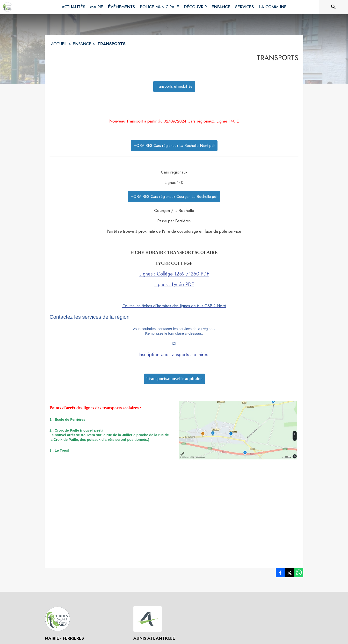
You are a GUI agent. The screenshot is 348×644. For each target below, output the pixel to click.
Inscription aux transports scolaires (174, 355)
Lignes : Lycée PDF (174, 285)
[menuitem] (73, 7)
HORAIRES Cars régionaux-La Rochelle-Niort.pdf (174, 146)
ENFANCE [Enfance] (82, 44)
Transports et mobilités (174, 86)
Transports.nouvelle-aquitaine (174, 379)
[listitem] (280, 574)
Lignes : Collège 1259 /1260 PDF (174, 274)
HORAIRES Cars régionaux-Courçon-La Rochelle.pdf (174, 197)
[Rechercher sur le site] (333, 7)
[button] (238, 431)
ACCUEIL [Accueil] (59, 44)
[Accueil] (7, 7)
